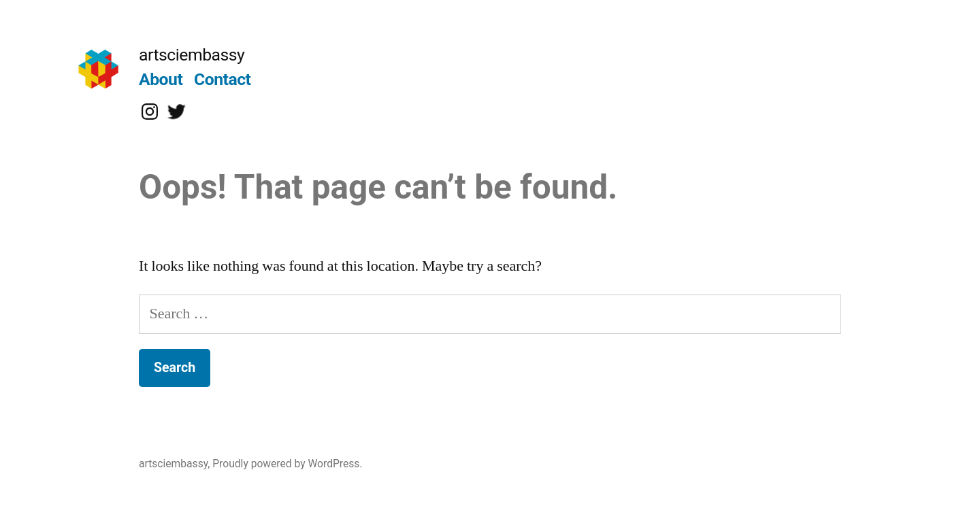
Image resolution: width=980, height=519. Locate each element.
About (161, 79)
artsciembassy (192, 55)
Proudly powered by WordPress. (287, 464)
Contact (222, 79)
